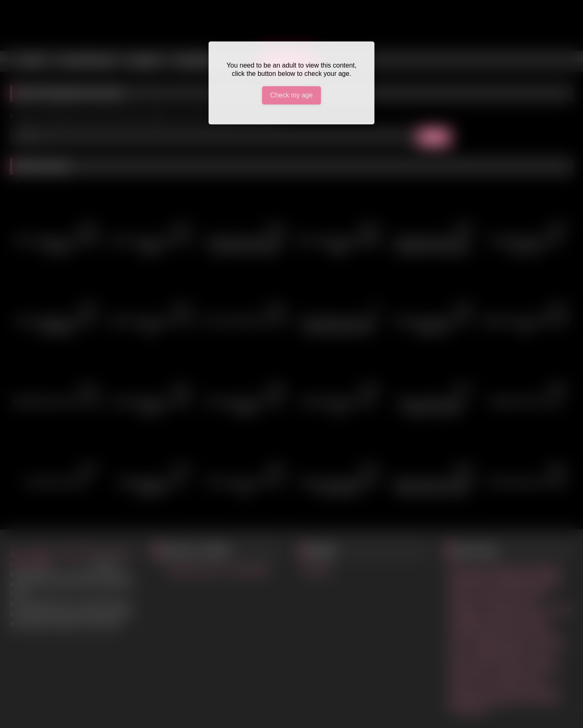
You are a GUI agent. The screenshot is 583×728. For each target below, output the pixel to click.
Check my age (291, 95)
